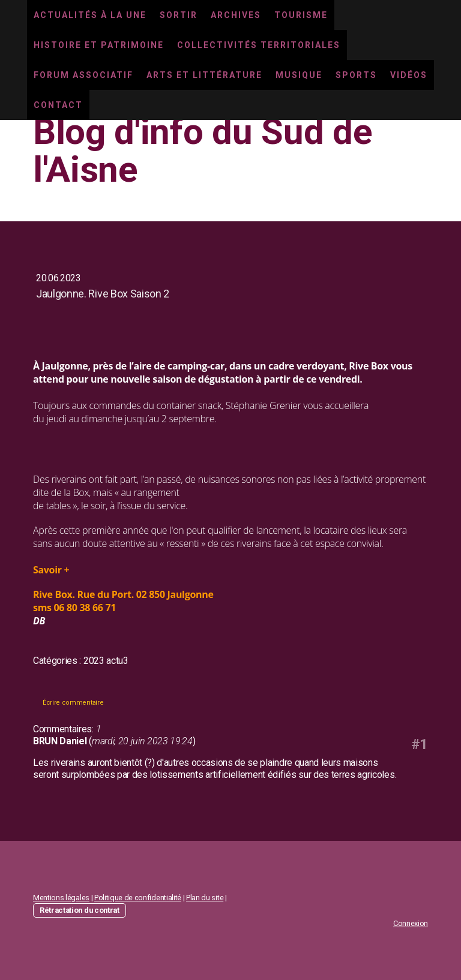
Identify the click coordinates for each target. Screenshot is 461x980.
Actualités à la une (90, 15)
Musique (299, 75)
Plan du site (205, 898)
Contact (58, 105)
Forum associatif (83, 75)
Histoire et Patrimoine (99, 45)
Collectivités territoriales (259, 45)
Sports (356, 75)
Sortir (179, 15)
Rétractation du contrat (80, 910)
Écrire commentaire (73, 703)
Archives (236, 15)
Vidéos (409, 75)
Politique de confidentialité (138, 898)
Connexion (411, 923)
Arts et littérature (204, 75)
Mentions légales (61, 898)
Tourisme (301, 15)
